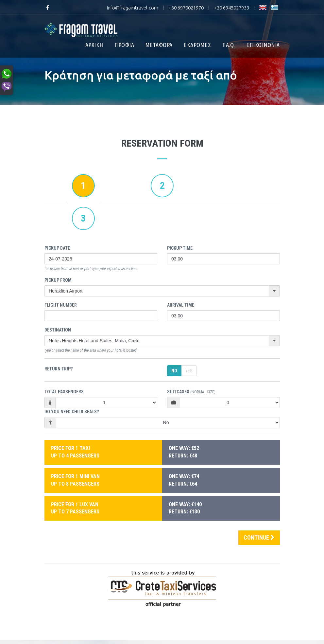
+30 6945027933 (231, 8)
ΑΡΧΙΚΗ (94, 45)
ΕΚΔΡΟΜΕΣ (197, 45)
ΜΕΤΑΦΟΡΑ (159, 45)
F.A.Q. (229, 45)
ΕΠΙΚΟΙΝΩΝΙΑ (263, 45)
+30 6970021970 (186, 8)
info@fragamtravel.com (133, 8)
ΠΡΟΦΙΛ (124, 45)
